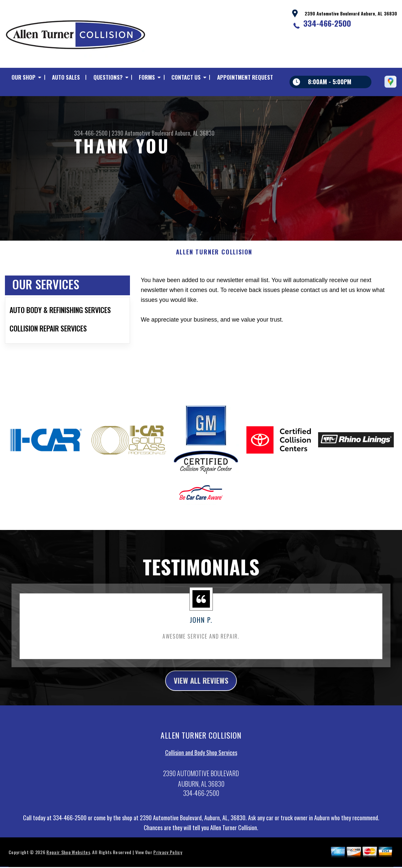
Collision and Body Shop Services (201, 757)
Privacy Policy (168, 856)
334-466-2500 (327, 23)
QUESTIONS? (108, 77)
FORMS (147, 77)
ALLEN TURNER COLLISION (214, 255)
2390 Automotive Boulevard (142, 133)
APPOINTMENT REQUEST (245, 77)
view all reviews (201, 684)
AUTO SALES (66, 77)
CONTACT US (186, 77)
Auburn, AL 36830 (195, 133)
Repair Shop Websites (68, 856)
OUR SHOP (24, 77)
